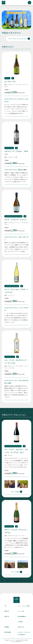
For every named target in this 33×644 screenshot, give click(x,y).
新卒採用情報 (8, 632)
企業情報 (7, 627)
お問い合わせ (21, 627)
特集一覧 (7, 616)
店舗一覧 (7, 611)
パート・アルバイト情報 (23, 606)
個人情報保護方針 (22, 616)
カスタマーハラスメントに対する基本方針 (24, 633)
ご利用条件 (20, 622)
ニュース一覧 (21, 611)
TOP (5, 606)
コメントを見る (16, 492)
